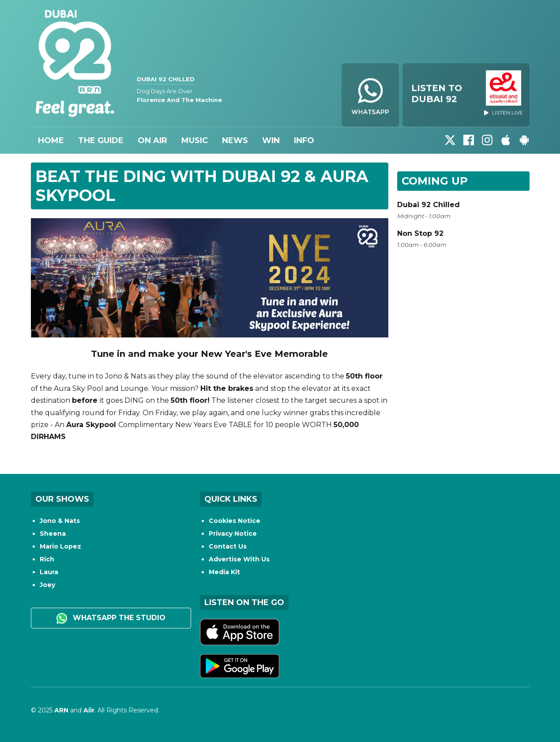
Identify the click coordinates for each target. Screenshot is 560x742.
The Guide (101, 140)
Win (271, 140)
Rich (47, 559)
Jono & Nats (60, 521)
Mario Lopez (60, 546)
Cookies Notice (235, 521)
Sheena (53, 534)
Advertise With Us (239, 559)
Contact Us (228, 546)
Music (195, 140)
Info (304, 140)
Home (51, 140)
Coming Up (435, 181)
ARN (61, 710)
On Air (152, 140)
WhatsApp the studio (111, 618)
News (235, 140)
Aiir (89, 710)
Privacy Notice (233, 534)
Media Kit (224, 572)
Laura (49, 572)
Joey (47, 585)
